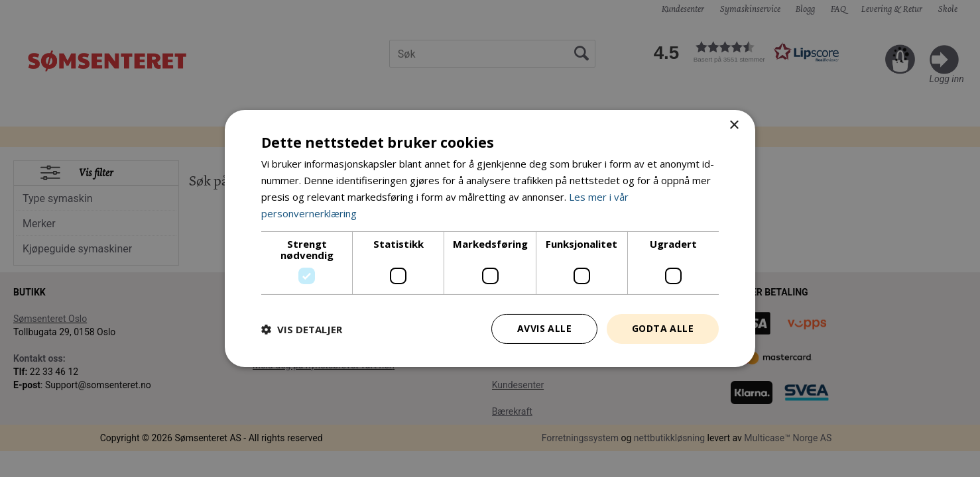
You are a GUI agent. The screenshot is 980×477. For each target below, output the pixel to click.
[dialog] (490, 238)
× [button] (734, 126)
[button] (302, 329)
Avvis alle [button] (544, 328)
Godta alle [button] (663, 328)
